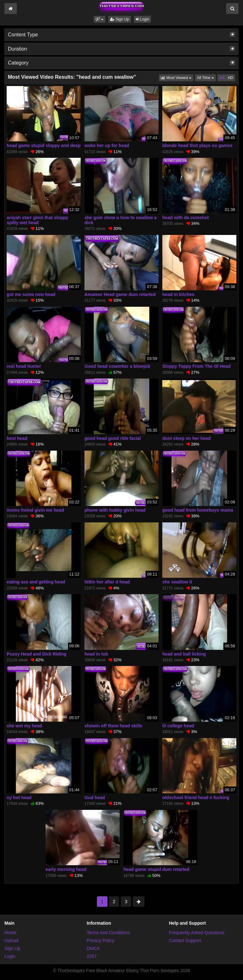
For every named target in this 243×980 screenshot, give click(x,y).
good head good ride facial (113, 438)
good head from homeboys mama (198, 510)
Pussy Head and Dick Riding (37, 654)
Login (143, 19)
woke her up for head (107, 145)
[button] (100, 19)
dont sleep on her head (187, 438)
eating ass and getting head (36, 582)
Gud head (95, 798)
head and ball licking (184, 654)
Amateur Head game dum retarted (120, 294)
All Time (206, 77)
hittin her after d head (107, 582)
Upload (11, 940)
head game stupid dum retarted (156, 869)
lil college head (178, 726)
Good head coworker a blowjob (117, 366)
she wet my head (24, 726)
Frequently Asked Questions (197, 933)
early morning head (66, 869)
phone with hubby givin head (115, 510)
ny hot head (19, 798)
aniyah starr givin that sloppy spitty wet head (37, 220)
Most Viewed (177, 77)
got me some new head (31, 294)
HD (231, 78)
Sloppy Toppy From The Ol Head (196, 366)
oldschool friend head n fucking (196, 798)
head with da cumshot (186, 218)
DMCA (93, 948)
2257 (92, 956)
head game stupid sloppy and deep (44, 145)
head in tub (96, 654)
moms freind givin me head (35, 510)
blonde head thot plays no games (197, 145)
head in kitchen (178, 294)
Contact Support (185, 940)
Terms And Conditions (108, 933)
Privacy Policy (100, 940)
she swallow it (177, 582)
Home (10, 933)
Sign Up (120, 19)
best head (17, 438)
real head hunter (24, 366)
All (222, 78)
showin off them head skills (113, 726)
